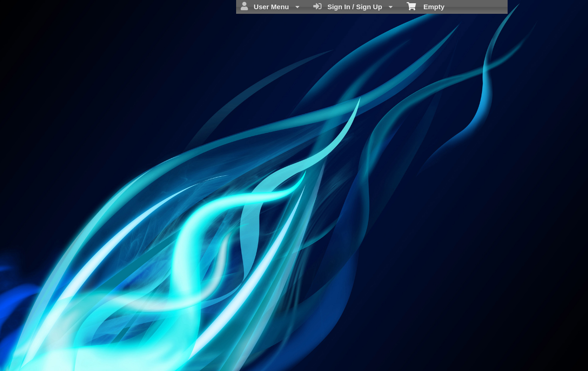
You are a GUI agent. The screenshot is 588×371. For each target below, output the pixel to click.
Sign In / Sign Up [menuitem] (353, 6)
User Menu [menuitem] (270, 6)
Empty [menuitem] (426, 6)
